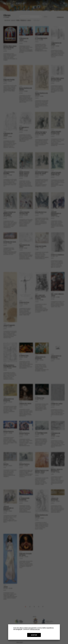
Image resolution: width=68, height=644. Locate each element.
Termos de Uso (35, 629)
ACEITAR (34, 635)
